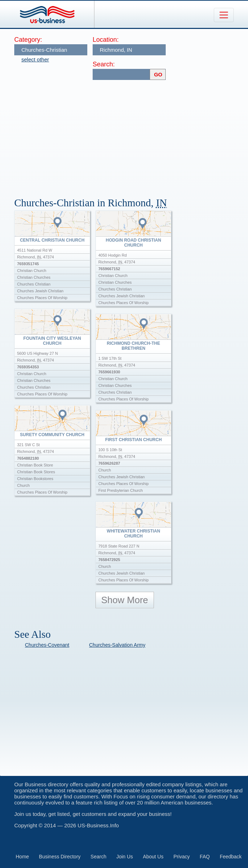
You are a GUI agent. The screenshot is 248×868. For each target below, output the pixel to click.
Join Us (125, 857)
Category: (28, 40)
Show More (125, 600)
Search (98, 857)
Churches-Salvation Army (117, 645)
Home (22, 857)
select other (35, 59)
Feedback (231, 857)
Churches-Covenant (47, 645)
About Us (153, 857)
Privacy (182, 857)
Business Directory (60, 857)
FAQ (205, 857)
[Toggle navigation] (224, 15)
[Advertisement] (131, 135)
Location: (106, 40)
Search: (104, 64)
